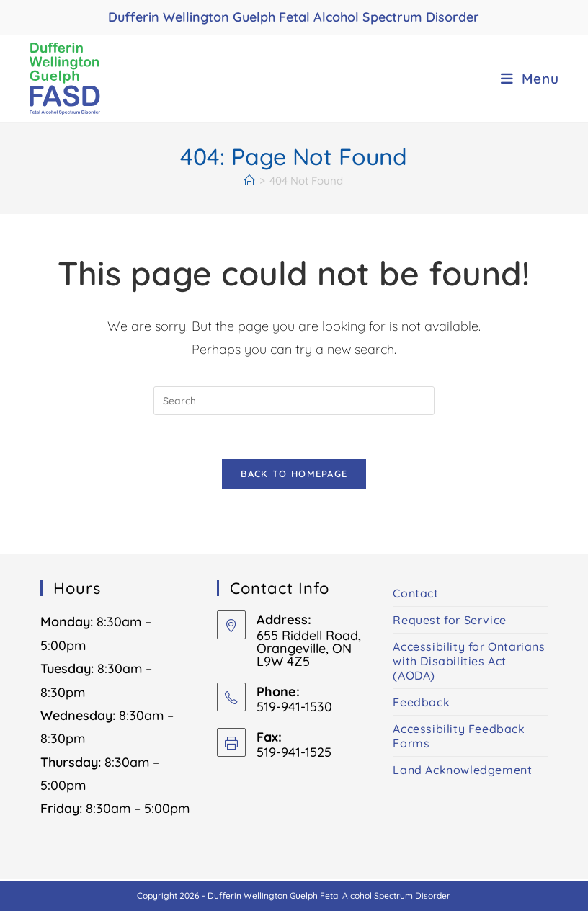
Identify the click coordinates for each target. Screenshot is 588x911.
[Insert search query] (294, 401)
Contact (415, 593)
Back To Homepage (294, 474)
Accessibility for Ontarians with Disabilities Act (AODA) (469, 661)
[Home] (250, 181)
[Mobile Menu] (530, 79)
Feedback (421, 702)
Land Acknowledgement (462, 770)
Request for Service (449, 620)
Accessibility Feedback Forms (459, 736)
